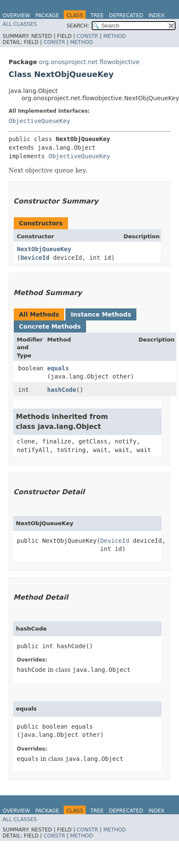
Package (47, 15)
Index (157, 15)
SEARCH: (78, 26)
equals (58, 368)
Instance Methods (101, 314)
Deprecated (126, 15)
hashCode (62, 390)
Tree (97, 15)
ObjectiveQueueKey (39, 121)
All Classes (20, 24)
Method (115, 36)
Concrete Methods (50, 326)
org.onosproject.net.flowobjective (89, 62)
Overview (16, 15)
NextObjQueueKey (44, 249)
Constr (87, 36)
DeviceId (35, 258)
